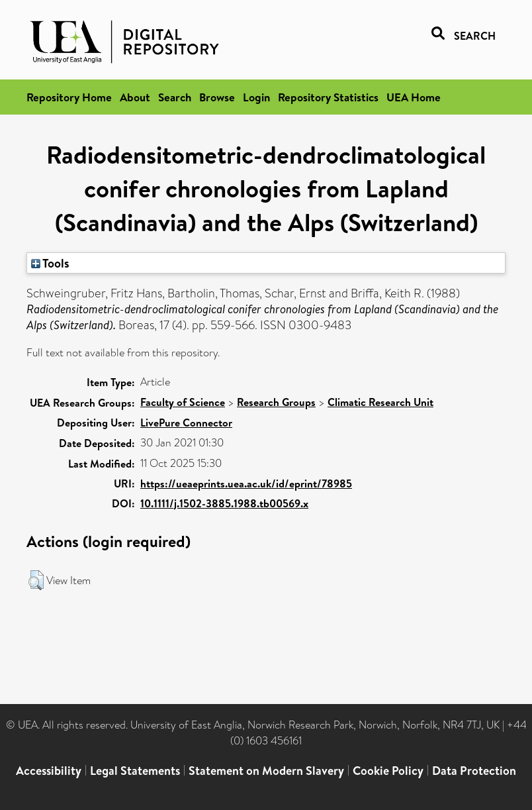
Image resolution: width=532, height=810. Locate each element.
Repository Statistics (328, 97)
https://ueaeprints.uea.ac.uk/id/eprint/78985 (246, 483)
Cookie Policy (388, 771)
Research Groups (276, 402)
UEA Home (414, 97)
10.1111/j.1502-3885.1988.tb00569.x (224, 503)
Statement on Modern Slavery (266, 771)
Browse (217, 97)
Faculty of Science (183, 402)
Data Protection (474, 771)
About (135, 97)
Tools (50, 263)
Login (256, 97)
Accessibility (49, 771)
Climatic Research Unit (380, 402)
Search (175, 97)
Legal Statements (135, 771)
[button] (36, 580)
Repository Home (69, 97)
